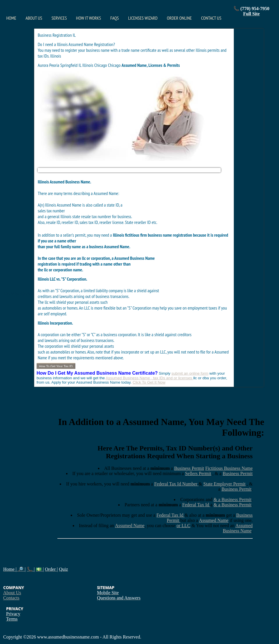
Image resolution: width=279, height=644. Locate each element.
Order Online (179, 18)
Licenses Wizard (143, 18)
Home (11, 18)
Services (59, 18)
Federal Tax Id (196, 505)
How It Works (89, 18)
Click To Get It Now (149, 382)
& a (218, 499)
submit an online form (190, 373)
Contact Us (211, 18)
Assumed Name (214, 520)
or (179, 526)
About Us (34, 18)
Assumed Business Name (238, 528)
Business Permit (189, 468)
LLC (186, 526)
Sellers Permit (198, 473)
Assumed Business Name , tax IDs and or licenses (149, 378)
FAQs (115, 18)
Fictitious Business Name (229, 468)
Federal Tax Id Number (176, 484)
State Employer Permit (225, 484)
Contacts (11, 598)
